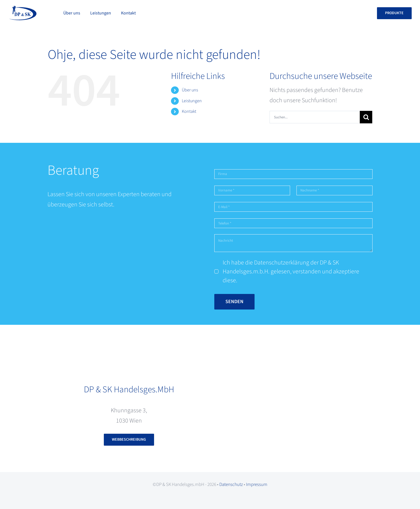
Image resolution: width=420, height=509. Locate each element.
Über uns (190, 90)
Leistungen (192, 101)
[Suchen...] (315, 117)
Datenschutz (231, 485)
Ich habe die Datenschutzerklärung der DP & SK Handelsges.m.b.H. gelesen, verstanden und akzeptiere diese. (291, 271)
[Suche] (366, 117)
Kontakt (189, 111)
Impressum (257, 485)
